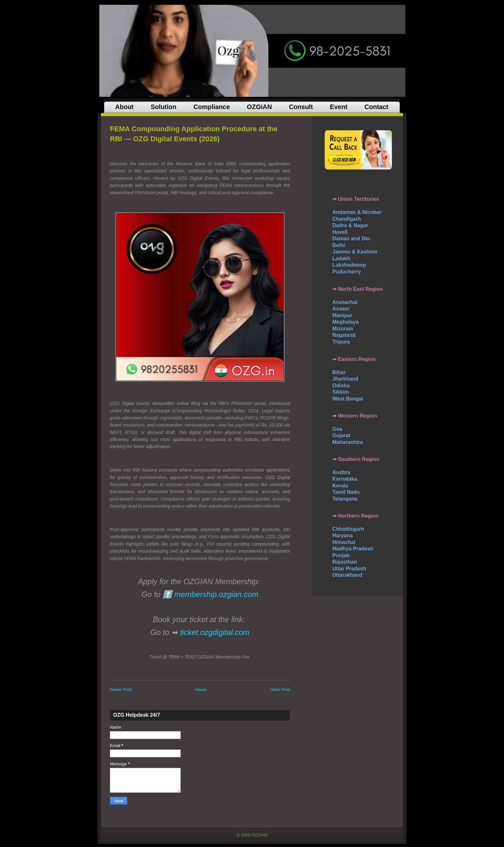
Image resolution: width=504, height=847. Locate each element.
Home (201, 690)
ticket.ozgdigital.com (215, 632)
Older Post (280, 690)
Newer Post (121, 690)
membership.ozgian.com (216, 594)
